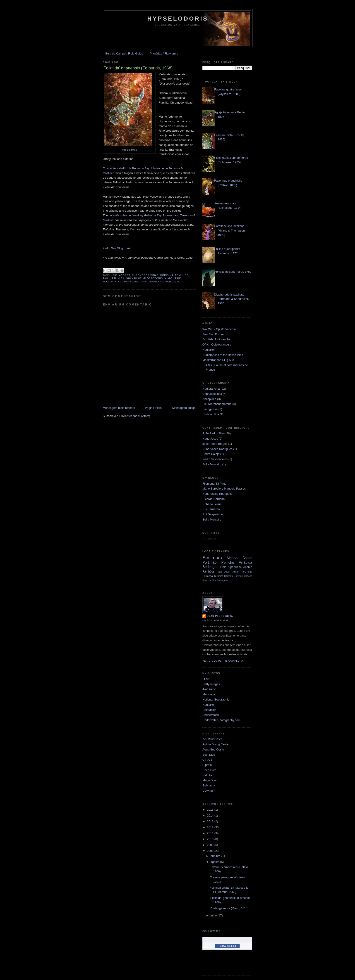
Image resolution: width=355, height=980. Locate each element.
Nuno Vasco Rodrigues (217, 449)
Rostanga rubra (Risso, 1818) (229, 908)
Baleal (247, 558)
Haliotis (207, 775)
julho (214, 915)
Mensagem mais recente (119, 408)
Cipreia (207, 765)
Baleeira (228, 576)
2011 (211, 833)
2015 (211, 810)
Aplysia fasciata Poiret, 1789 (233, 272)
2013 (211, 821)
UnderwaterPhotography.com (221, 720)
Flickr (206, 679)
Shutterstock (211, 715)
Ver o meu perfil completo (223, 661)
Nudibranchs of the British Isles (223, 355)
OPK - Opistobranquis (217, 344)
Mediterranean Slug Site (218, 360)
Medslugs (209, 694)
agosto (215, 862)
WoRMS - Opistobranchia (219, 329)
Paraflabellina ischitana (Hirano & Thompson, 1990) (230, 230)
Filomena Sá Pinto (214, 484)
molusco (109, 282)
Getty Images (211, 684)
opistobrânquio (152, 282)
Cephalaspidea (212, 394)
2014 (211, 815)
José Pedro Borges (215, 444)
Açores (125, 275)
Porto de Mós (209, 581)
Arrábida (246, 562)
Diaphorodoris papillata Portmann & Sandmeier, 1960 (231, 299)
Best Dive (209, 755)
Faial (107, 278)
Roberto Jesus (212, 504)
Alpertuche (235, 567)
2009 (211, 845)
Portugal (173, 282)
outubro (216, 856)
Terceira (218, 576)
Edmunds (182, 275)
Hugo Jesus (173, 278)
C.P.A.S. (208, 760)
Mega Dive (209, 780)
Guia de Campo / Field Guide (124, 53)
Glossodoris (153, 278)
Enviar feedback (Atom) (135, 416)
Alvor (227, 572)
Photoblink (209, 710)
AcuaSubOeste (212, 739)
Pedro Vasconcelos (215, 459)
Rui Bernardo (211, 509)
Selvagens (223, 581)
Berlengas (210, 567)
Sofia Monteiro (212, 464)
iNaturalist (209, 689)
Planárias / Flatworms (164, 53)
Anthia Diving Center (216, 744)
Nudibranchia (128, 282)
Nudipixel (208, 350)
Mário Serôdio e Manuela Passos (224, 489)
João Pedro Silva (213, 433)
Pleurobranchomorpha (217, 404)
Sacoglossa (210, 409)
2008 (211, 851)
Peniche (228, 562)
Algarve (233, 558)
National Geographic (216, 699)
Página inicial (154, 408)
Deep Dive (209, 770)
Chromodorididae (145, 275)
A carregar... (210, 539)
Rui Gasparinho (213, 514)
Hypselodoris (178, 19)
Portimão (209, 562)
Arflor (236, 572)
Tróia (223, 567)
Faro (244, 572)
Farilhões (208, 572)
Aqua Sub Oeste (213, 749)
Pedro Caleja (211, 454)
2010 (211, 839)
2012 (211, 827)
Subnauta (209, 785)
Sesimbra (212, 557)
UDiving (208, 791)
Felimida (118, 278)
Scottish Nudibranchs (216, 339)
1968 (115, 275)
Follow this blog (227, 946)
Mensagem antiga (184, 408)
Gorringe (238, 576)
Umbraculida (211, 414)
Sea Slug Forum (122, 248)
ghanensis (134, 278)
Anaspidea (209, 399)
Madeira (248, 576)
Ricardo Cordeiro (213, 499)
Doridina (167, 275)
